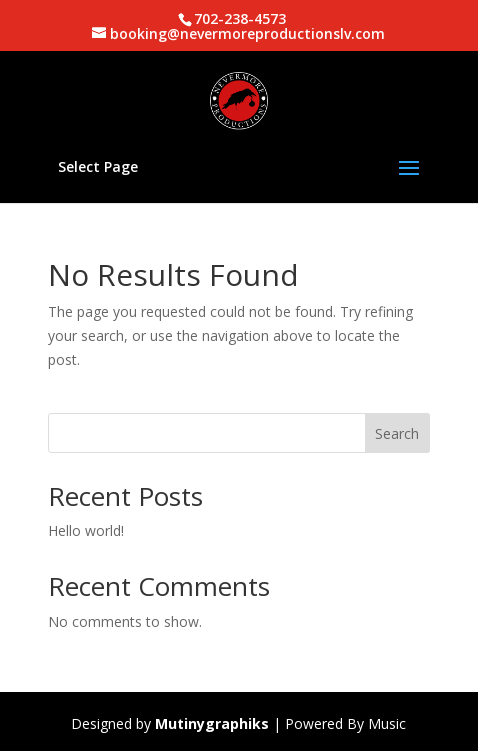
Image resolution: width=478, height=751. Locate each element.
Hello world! (86, 530)
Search (397, 433)
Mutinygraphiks (212, 723)
